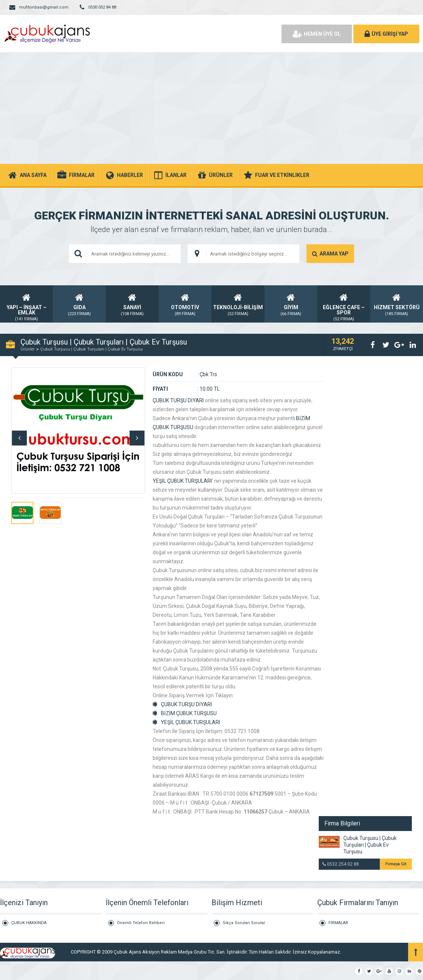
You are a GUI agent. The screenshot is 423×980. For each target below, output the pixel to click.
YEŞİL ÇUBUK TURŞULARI (182, 481)
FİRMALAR (338, 923)
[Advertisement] (211, 108)
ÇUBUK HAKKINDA (29, 923)
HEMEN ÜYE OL (317, 34)
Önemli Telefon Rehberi (141, 923)
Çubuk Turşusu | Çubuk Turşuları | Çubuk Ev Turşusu (91, 349)
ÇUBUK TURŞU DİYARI (178, 400)
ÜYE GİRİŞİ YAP (386, 34)
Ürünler (28, 349)
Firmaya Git (396, 864)
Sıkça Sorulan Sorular (244, 923)
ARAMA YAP (330, 254)
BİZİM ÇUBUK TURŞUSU (189, 713)
